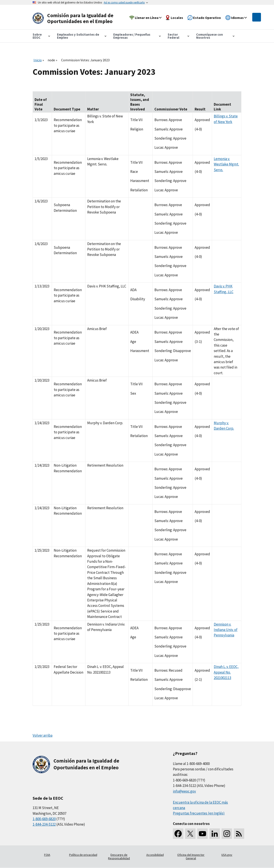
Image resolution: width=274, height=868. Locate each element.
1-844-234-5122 (44, 824)
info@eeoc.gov (184, 791)
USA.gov (227, 855)
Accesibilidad (155, 855)
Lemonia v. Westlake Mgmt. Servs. (226, 164)
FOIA (47, 855)
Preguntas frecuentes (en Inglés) (199, 813)
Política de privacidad (83, 855)
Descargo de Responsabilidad (119, 856)
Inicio (38, 60)
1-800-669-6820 (44, 819)
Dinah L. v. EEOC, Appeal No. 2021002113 (226, 672)
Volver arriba (43, 735)
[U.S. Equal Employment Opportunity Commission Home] (74, 18)
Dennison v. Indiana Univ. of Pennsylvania (226, 630)
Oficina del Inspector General (191, 856)
